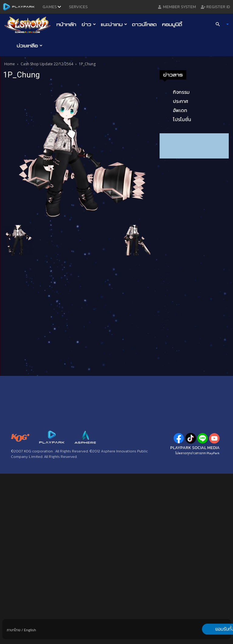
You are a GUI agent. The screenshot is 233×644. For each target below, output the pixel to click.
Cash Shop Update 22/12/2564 (47, 64)
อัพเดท (180, 110)
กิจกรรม (181, 92)
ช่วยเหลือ (30, 46)
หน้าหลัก (66, 24)
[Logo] (29, 25)
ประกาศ (181, 101)
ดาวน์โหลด (144, 24)
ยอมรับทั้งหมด (199, 629)
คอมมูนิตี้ (172, 24)
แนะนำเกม (114, 24)
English (30, 630)
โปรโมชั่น (182, 119)
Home (10, 64)
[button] (220, 24)
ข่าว (89, 24)
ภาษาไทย (14, 630)
